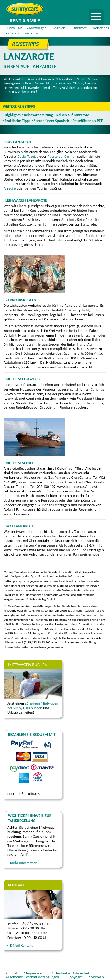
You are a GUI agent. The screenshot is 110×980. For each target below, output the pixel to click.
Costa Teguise (28, 156)
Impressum (35, 973)
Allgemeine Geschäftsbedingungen (32, 977)
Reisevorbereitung (39, 115)
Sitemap (98, 977)
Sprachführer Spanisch (51, 121)
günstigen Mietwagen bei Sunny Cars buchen (33, 706)
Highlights (13, 115)
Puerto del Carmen (62, 156)
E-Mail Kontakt (21, 945)
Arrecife (10, 188)
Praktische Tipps (17, 121)
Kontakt (12, 973)
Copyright (75, 977)
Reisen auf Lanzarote (73, 115)
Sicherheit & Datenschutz (71, 973)
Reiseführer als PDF (88, 121)
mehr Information (24, 863)
